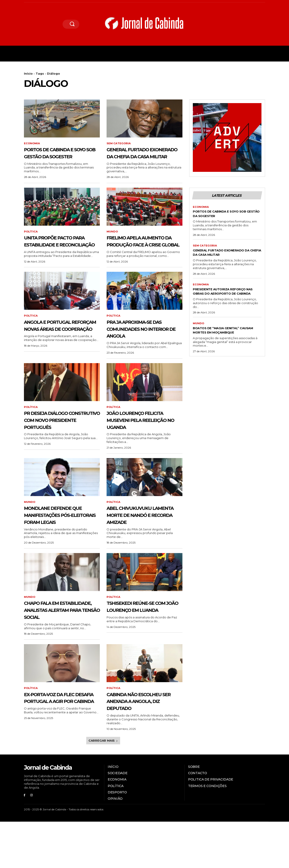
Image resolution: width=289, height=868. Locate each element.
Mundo (113, 239)
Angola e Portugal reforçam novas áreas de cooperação (61, 350)
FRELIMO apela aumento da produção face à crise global (136, 255)
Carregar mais (103, 787)
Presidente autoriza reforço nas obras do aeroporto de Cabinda (226, 302)
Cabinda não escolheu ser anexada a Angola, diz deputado (144, 744)
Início (28, 73)
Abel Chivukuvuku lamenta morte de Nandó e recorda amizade (138, 543)
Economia (32, 144)
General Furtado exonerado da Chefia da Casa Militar (143, 156)
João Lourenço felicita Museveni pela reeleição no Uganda (144, 441)
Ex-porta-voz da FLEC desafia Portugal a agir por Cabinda (59, 740)
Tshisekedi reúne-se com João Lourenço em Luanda (141, 642)
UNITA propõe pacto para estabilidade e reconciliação (58, 252)
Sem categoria (119, 144)
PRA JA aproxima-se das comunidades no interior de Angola (142, 350)
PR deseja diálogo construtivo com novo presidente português (55, 445)
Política (31, 239)
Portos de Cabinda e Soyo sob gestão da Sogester (59, 156)
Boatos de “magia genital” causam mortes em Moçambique (222, 345)
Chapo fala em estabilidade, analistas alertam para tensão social (57, 645)
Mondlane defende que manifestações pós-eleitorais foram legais (60, 543)
